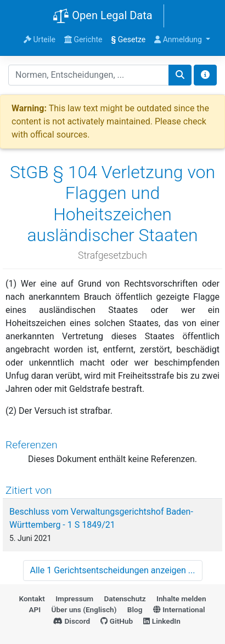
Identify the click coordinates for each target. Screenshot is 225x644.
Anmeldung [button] (179, 39)
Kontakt (32, 599)
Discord (72, 621)
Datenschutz (125, 599)
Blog (135, 609)
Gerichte (83, 39)
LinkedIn (162, 621)
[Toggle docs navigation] (205, 75)
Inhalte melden (181, 599)
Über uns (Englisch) (84, 609)
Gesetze (129, 39)
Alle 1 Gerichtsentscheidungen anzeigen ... (113, 570)
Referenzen (32, 445)
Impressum (74, 599)
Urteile (40, 39)
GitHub (117, 621)
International (179, 609)
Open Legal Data (102, 16)
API (35, 609)
